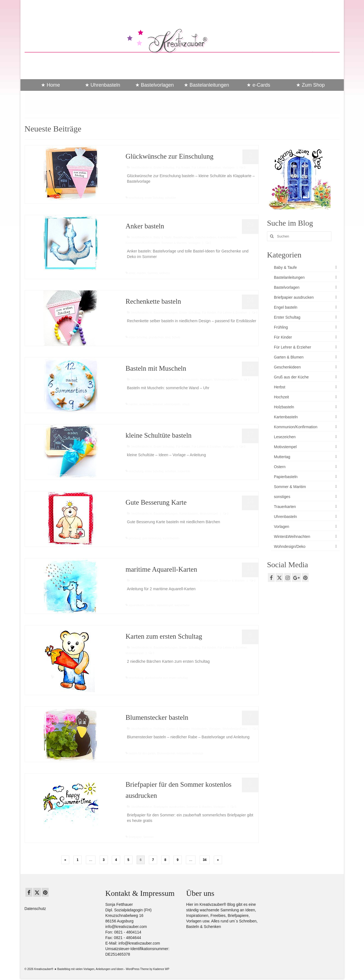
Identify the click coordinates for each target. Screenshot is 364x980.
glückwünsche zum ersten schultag (166, 678)
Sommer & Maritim (174, 243)
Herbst (280, 387)
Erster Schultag (164, 167)
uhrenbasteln (172, 404)
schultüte (171, 198)
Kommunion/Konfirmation (143, 243)
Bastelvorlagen (183, 237)
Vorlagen (228, 167)
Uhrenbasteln (189, 380)
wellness (164, 273)
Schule (176, 337)
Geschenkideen (206, 237)
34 (205, 860)
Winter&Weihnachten (292, 537)
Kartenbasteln (227, 237)
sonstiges (282, 497)
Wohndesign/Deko (226, 380)
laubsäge (198, 753)
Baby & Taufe (162, 237)
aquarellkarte (137, 605)
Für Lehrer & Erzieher (206, 167)
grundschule (156, 337)
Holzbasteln (199, 729)
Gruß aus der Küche (291, 377)
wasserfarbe (182, 605)
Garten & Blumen (178, 729)
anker (132, 273)
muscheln (145, 404)
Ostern (280, 467)
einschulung (136, 198)
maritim (141, 273)
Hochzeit (281, 397)
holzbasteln (184, 753)
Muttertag (282, 457)
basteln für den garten (142, 753)
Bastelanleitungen (165, 313)
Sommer (152, 273)
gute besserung (152, 538)
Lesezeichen (285, 437)
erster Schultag (154, 198)
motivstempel (165, 605)
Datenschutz (35, 909)
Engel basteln (286, 307)
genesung (135, 538)
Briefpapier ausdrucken (169, 807)
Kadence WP (161, 969)
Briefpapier (135, 837)
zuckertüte (184, 471)
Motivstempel (209, 514)
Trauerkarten (285, 507)
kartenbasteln (171, 538)
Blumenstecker (166, 753)
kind (168, 337)
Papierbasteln (286, 477)
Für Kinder (183, 167)
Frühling (159, 729)
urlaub (186, 404)
